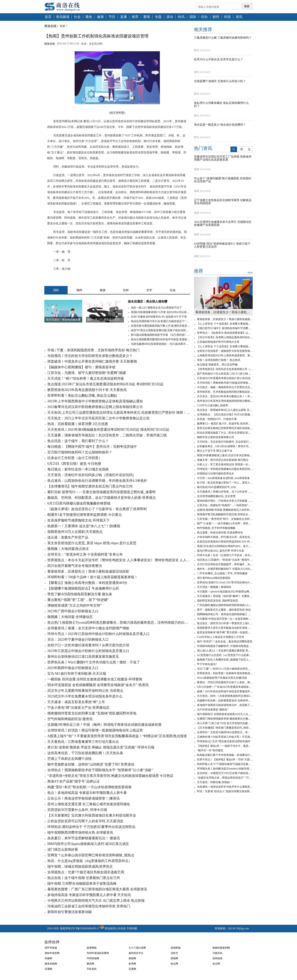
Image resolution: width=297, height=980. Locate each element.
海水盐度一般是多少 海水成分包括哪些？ (220, 125)
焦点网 (216, 964)
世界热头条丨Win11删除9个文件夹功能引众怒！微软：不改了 (94, 662)
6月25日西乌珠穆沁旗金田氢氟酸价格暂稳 (79, 503)
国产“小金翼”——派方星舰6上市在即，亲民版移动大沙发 (225, 523)
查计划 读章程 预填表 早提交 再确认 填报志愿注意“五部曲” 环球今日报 (101, 747)
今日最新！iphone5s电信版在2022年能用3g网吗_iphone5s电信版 (225, 592)
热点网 (174, 964)
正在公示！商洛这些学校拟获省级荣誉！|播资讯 (84, 798)
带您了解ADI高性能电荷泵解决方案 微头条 (80, 594)
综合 (204, 17)
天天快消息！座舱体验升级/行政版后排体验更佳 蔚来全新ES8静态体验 (225, 383)
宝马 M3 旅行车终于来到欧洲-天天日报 (77, 674)
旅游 (103, 290)
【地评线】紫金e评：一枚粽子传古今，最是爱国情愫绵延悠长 (225, 746)
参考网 (132, 964)
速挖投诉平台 (136, 953)
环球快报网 (93, 958)
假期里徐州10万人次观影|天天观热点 (75, 532)
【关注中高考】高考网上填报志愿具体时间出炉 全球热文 (225, 337)
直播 (123, 17)
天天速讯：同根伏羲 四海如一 (215, 782)
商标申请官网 (52, 953)
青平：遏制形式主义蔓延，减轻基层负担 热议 (224, 610)
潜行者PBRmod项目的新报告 (214, 578)
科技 (227, 17)
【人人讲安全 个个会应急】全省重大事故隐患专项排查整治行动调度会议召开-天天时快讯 (225, 324)
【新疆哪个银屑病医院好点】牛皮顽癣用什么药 (83, 588)
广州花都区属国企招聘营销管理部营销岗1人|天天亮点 (225, 605)
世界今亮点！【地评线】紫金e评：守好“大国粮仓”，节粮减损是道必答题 (225, 760)
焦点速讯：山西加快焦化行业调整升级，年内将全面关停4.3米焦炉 (97, 481)
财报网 (132, 958)
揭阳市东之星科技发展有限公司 (216, 437)
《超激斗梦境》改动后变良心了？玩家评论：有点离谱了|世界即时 (97, 509)
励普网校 (92, 948)
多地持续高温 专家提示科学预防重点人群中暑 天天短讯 (89, 895)
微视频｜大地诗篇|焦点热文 (68, 549)
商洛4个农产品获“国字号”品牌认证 (74, 781)
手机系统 (92, 969)
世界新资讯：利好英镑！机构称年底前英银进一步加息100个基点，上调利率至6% (225, 673)
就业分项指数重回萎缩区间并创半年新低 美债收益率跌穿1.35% (161, 339)
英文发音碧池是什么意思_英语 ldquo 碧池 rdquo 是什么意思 (92, 543)
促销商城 (176, 948)
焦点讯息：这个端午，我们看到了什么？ (78, 441)
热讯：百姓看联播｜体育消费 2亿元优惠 (78, 424)
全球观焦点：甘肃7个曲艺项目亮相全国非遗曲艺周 (86, 872)
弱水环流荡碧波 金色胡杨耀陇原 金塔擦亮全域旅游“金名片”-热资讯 (98, 685)
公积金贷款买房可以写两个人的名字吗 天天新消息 (85, 821)
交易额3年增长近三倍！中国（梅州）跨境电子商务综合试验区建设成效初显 (104, 725)
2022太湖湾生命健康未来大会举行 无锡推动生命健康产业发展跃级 (223, 223)
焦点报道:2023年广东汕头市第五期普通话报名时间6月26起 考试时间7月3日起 (105, 384)
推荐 (135, 17)
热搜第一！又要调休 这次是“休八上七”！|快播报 (84, 526)
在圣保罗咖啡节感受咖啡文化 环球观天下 (79, 520)
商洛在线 (50, 26)
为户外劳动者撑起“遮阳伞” (213, 710)
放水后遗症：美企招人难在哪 (148, 301)
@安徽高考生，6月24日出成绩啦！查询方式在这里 (225, 446)
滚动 (170, 17)
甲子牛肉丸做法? (207, 664)
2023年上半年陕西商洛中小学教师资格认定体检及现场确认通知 (95, 401)
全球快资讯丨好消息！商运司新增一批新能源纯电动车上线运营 (95, 730)
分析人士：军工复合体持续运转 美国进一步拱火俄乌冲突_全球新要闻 (225, 464)
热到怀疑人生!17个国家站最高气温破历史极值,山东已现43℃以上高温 (225, 764)
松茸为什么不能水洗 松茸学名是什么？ (218, 59)
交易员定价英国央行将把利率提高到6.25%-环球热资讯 (225, 542)
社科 (126, 290)
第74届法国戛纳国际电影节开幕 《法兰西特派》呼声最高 (161, 335)
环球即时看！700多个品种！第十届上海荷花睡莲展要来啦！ (93, 577)
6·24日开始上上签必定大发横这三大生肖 (221, 637)
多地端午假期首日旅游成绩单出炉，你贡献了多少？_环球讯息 (225, 705)
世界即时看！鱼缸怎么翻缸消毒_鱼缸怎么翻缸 (82, 396)
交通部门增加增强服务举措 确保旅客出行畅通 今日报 (225, 719)
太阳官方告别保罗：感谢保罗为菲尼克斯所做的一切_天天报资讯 (225, 351)
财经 (216, 17)
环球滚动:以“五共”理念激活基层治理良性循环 (224, 741)
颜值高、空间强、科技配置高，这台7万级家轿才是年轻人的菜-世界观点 (102, 498)
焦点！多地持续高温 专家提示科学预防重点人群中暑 (87, 793)
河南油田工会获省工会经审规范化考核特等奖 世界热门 (89, 906)
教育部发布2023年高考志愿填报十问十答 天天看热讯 (87, 390)
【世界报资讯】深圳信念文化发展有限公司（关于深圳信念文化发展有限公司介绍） (225, 369)
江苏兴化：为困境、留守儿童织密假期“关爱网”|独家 (87, 373)
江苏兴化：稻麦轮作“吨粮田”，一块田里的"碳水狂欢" (225, 505)
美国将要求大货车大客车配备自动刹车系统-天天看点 (225, 628)
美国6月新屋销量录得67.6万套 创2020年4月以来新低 (161, 312)
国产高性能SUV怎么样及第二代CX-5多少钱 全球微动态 (225, 374)
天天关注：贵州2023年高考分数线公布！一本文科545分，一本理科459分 (225, 396)
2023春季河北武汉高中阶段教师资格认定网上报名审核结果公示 (95, 407)
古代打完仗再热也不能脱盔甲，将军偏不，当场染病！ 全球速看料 (225, 564)
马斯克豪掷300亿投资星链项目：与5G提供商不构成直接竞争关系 (161, 344)
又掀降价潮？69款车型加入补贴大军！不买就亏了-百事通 (225, 737)
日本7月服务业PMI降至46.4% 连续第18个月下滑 (159, 317)
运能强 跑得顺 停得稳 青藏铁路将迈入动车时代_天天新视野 (225, 510)
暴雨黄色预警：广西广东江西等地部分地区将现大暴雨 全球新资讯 (97, 889)
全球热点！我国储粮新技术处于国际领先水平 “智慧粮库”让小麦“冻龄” (100, 770)
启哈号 (174, 953)
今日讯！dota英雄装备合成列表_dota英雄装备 (223, 478)
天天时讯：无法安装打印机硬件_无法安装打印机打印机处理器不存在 (225, 442)
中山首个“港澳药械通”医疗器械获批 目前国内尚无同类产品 (223, 180)
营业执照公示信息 (113, 928)
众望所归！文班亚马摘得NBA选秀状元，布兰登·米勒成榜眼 (225, 732)
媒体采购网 (51, 964)
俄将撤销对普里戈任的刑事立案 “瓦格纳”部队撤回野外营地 (92, 713)
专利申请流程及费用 (98, 953)
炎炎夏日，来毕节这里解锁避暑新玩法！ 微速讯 (84, 838)
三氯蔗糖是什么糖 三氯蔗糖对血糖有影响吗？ (223, 38)
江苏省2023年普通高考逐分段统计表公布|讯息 (224, 378)
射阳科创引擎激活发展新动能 (70, 912)
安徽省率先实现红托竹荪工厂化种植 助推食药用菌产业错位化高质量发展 (223, 158)
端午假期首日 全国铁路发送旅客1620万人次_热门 (225, 714)
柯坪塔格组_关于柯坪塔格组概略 (216, 528)
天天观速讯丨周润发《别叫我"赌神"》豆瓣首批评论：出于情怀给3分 (225, 596)
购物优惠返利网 (221, 948)
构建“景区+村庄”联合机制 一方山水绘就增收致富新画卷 (89, 787)
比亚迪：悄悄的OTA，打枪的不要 (217, 419)
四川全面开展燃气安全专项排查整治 (75, 566)
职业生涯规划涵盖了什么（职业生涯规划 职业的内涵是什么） (225, 433)
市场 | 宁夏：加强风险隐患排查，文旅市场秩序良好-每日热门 (93, 350)
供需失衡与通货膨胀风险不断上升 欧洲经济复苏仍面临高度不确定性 (161, 326)
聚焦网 (90, 964)
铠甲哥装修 (51, 948)
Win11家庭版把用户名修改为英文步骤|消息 (222, 678)
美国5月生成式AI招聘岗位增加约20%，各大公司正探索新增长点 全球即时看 (225, 546)
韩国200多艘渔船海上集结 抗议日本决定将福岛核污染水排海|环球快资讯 (225, 455)
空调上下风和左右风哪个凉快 (70, 759)
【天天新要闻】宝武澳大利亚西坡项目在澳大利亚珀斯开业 (92, 815)
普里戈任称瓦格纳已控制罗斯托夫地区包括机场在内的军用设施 (225, 428)
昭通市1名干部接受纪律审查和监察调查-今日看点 (85, 515)
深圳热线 (217, 958)
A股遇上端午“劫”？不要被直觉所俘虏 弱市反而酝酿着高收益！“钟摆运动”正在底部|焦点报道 (117, 736)
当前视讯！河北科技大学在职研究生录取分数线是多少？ (90, 356)
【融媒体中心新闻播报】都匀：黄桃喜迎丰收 (81, 367)
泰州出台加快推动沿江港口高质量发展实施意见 (83, 657)
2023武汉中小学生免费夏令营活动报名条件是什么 (85, 696)
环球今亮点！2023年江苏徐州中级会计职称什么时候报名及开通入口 (98, 634)
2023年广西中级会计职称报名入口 (73, 611)
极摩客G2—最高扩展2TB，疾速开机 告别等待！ (225, 424)
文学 (149, 290)
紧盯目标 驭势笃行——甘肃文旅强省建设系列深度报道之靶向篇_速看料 (102, 492)
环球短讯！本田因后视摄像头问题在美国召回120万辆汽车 (225, 469)
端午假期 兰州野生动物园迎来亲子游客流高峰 (82, 884)
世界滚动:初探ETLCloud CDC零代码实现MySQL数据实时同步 (225, 582)
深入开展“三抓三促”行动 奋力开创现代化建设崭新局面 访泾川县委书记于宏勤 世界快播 (225, 723)
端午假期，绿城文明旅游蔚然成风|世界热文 (80, 867)
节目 (112, 17)
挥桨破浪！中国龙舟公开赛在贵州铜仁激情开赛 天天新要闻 (92, 361)
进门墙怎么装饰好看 (63, 849)
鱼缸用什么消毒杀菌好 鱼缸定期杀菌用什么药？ (221, 105)
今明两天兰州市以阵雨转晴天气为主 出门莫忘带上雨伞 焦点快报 (96, 901)
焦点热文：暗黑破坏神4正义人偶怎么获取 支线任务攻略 (225, 410)
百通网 (48, 969)
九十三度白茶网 (137, 948)
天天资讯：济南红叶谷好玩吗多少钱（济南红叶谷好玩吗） (92, 475)
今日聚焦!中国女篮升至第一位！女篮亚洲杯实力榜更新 (225, 619)
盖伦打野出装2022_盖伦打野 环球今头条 (221, 551)
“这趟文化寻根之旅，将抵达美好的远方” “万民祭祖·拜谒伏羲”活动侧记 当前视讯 (225, 778)
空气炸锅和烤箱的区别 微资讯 (70, 719)
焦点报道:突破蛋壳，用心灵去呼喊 (217, 365)
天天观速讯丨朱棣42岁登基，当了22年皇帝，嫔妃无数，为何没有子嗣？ (225, 492)
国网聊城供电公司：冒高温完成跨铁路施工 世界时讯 (225, 614)
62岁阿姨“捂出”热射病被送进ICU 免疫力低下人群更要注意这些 (222, 245)
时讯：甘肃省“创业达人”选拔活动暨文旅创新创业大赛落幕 (225, 791)
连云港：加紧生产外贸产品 (68, 537)
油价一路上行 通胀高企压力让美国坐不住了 (156, 308)
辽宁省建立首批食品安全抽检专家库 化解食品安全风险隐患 (223, 202)
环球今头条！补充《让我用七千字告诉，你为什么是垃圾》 (225, 555)
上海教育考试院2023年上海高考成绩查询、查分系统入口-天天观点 (225, 356)
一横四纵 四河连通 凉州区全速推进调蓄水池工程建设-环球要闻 (95, 679)
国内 (79, 290)
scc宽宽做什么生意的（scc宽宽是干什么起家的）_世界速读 (225, 655)
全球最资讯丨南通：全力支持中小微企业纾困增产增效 (88, 628)
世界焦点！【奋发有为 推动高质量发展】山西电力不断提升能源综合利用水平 (225, 333)
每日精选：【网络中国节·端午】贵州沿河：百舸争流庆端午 (92, 447)
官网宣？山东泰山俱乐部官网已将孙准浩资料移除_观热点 (91, 855)
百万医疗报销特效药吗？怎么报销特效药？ (80, 452)
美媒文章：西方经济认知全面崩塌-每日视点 (223, 460)
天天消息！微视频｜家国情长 (214, 587)
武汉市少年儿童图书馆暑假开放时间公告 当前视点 (85, 691)
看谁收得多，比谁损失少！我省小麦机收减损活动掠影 (88, 571)
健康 (100, 17)
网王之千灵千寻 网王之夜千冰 (215, 451)
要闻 (147, 17)
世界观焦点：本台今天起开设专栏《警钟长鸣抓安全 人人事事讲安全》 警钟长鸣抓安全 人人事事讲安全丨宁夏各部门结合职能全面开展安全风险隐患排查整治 (119, 560)
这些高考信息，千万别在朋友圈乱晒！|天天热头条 (85, 753)
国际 (193, 17)
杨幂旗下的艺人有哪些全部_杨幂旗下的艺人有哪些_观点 (225, 660)
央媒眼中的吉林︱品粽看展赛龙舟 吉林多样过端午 (225, 701)
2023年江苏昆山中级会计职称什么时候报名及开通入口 (88, 651)
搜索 (247, 6)
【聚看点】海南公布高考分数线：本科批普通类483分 (87, 583)
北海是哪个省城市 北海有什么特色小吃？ (220, 81)
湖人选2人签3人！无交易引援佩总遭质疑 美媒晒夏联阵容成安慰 (225, 651)
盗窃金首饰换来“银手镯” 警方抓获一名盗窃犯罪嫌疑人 (225, 632)
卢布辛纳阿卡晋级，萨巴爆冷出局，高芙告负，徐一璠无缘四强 (225, 537)
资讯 (239, 17)
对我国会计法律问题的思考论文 (216, 474)
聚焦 (89, 17)
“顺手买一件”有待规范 (210, 750)
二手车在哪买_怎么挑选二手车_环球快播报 (222, 573)
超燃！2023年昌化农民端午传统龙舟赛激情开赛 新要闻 (225, 691)
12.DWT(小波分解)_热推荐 (213, 405)
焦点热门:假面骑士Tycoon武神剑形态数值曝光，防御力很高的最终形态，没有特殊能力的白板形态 (119, 623)
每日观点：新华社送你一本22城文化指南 (78, 469)
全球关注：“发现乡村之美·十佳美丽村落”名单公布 (85, 554)
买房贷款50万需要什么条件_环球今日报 (77, 810)
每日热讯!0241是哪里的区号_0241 (217, 487)
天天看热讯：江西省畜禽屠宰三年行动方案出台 (83, 742)
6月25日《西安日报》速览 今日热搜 (74, 464)
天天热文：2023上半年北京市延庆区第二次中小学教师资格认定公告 (98, 418)
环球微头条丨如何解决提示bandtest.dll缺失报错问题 (225, 769)
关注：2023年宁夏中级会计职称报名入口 (78, 640)
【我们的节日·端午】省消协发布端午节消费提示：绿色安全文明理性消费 (225, 328)
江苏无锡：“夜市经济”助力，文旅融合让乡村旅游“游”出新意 (225, 519)
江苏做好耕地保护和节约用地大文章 (218, 342)
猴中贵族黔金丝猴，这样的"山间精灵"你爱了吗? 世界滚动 (91, 764)
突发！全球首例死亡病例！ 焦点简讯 (219, 360)
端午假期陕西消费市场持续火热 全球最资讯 (80, 832)
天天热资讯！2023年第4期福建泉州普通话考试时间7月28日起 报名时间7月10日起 (108, 430)
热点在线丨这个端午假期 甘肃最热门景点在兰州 (84, 878)
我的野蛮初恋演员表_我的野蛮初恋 (218, 601)
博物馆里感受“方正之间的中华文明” (74, 605)
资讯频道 (63, 17)
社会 (77, 17)
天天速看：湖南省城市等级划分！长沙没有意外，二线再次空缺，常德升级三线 (107, 435)
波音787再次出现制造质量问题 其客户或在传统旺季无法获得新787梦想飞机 (161, 330)
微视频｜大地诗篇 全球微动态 (70, 617)
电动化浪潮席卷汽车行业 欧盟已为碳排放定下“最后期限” (161, 321)
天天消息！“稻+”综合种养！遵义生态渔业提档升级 (86, 378)
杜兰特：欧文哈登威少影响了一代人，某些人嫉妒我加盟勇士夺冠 (225, 483)
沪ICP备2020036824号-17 (85, 928)
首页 (48, 17)
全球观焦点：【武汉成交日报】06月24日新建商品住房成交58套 (225, 415)
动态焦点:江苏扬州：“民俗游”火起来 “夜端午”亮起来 (225, 560)
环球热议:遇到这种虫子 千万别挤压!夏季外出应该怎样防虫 (91, 827)
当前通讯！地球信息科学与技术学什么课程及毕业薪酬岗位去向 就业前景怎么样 (225, 787)
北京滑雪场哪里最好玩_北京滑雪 (216, 496)
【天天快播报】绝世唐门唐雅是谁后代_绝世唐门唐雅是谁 (225, 728)
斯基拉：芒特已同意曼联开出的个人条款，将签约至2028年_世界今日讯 (225, 682)
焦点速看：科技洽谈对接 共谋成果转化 (220, 533)
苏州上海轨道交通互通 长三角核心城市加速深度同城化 (89, 804)
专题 (158, 17)
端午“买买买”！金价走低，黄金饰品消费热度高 (225, 642)
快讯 (181, 17)
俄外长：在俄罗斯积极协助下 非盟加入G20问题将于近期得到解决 (225, 569)
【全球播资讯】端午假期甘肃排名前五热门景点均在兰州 (90, 486)
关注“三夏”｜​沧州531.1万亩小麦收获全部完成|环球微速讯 (225, 669)
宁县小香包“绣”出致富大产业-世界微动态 (78, 708)
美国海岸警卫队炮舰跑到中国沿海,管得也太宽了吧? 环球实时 (225, 514)
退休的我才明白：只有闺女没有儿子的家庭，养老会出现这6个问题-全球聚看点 (225, 501)
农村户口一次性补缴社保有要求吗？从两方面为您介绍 (88, 645)
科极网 (48, 958)
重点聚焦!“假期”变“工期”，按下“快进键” (78, 600)
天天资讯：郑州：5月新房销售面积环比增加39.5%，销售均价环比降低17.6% (225, 696)
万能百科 (217, 953)
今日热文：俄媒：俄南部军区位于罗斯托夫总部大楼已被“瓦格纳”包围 (225, 387)
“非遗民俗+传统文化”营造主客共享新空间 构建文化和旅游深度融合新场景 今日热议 (110, 776)
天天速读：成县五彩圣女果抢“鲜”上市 (76, 702)
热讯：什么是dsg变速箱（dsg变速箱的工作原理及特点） (90, 861)
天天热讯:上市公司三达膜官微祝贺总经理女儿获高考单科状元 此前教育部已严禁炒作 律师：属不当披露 (119, 413)
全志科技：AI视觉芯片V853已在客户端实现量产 (225, 773)
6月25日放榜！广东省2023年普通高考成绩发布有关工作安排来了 (225, 687)
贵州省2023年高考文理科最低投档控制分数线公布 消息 (225, 401)
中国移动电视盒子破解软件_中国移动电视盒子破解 (225, 646)
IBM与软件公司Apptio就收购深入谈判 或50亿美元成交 (88, 844)
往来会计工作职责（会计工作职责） (75, 458)
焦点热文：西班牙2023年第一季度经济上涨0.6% (225, 623)
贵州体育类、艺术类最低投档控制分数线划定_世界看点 (225, 392)
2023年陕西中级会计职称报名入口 (73, 668)
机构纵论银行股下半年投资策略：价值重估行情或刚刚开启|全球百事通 (225, 755)
